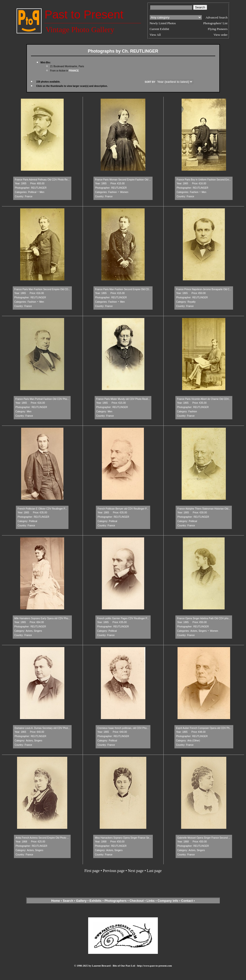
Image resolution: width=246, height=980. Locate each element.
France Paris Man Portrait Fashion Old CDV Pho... (42, 399)
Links (151, 901)
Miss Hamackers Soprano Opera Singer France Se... (123, 838)
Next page (136, 871)
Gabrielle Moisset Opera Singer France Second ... (204, 838)
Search (68, 901)
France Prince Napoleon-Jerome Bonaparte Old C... (204, 289)
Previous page (114, 871)
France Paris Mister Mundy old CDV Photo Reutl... (123, 399)
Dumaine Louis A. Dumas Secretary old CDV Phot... (42, 728)
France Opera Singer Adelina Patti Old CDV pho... (204, 618)
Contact (187, 901)
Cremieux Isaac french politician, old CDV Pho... (123, 728)
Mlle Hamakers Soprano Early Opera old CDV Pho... (42, 618)
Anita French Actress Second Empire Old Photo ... (42, 838)
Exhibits (95, 901)
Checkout (137, 901)
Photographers (116, 901)
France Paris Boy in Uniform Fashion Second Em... (204, 180)
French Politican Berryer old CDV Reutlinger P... (123, 509)
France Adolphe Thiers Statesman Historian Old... (204, 509)
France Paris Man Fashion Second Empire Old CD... (42, 289)
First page (92, 871)
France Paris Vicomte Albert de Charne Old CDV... (204, 399)
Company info (168, 901)
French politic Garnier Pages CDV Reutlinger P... (123, 618)
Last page (154, 871)
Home (55, 901)
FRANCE (74, 71)
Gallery (81, 901)
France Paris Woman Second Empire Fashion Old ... (123, 180)
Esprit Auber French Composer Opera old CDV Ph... (204, 728)
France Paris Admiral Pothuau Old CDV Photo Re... (42, 180)
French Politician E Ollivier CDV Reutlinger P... (42, 509)
